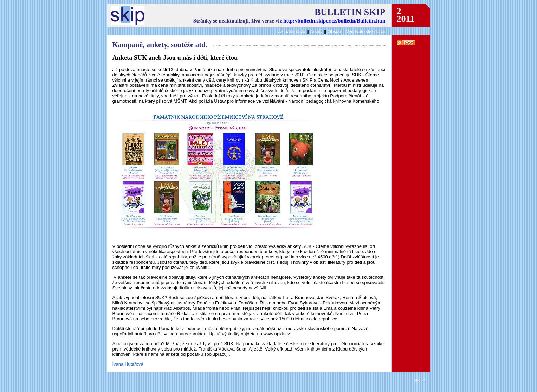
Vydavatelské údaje (365, 31)
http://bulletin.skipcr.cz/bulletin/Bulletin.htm (334, 21)
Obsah (335, 31)
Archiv (316, 31)
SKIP (420, 381)
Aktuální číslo (292, 31)
